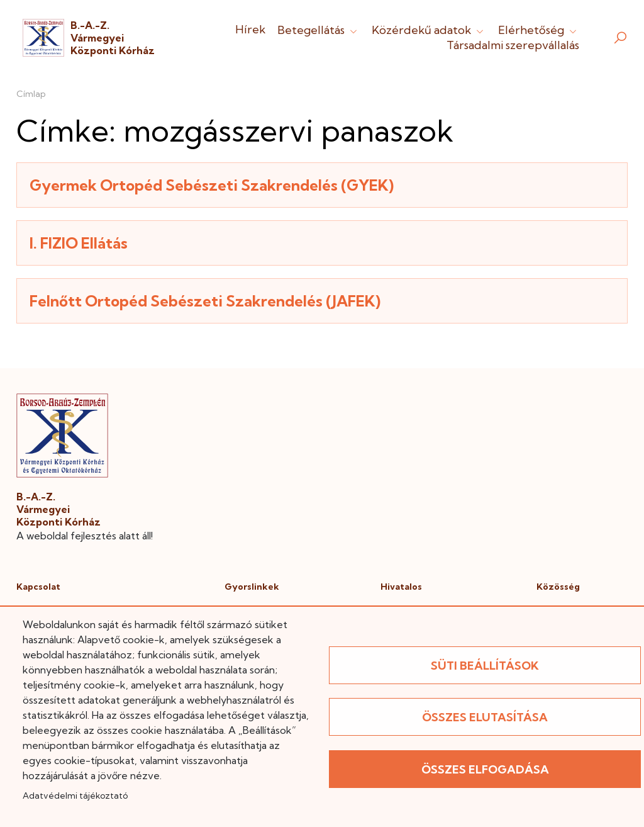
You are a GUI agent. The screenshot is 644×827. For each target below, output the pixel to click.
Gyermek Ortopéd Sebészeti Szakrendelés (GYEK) (212, 185)
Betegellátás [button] (319, 30)
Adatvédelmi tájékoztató (75, 796)
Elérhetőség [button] (539, 30)
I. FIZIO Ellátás (79, 243)
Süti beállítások (485, 666)
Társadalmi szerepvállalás (513, 45)
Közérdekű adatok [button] (429, 30)
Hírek (250, 29)
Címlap (31, 94)
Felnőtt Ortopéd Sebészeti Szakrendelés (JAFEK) (205, 301)
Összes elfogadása (485, 769)
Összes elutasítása (485, 717)
